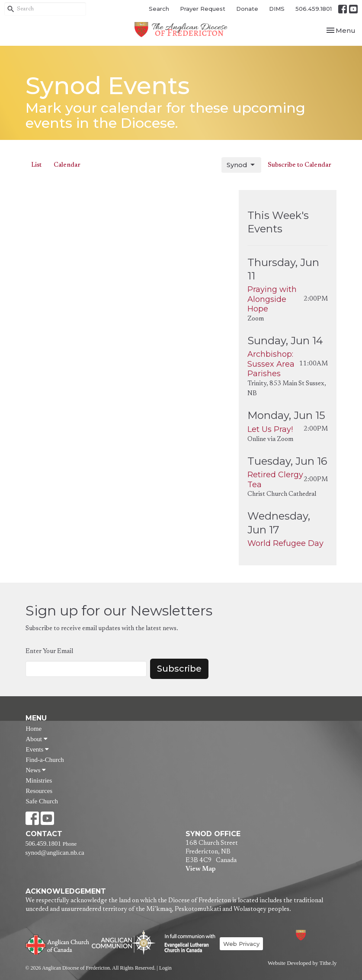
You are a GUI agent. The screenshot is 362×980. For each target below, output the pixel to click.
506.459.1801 (314, 9)
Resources (39, 791)
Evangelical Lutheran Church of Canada (187, 944)
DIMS (277, 9)
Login (165, 968)
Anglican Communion (123, 942)
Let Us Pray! (270, 429)
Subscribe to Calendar (300, 165)
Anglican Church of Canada (58, 944)
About (37, 739)
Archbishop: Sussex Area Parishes (271, 364)
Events (38, 749)
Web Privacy (241, 944)
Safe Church (42, 801)
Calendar (67, 165)
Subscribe (179, 669)
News (36, 770)
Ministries (39, 780)
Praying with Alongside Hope (272, 299)
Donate (247, 9)
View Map (200, 869)
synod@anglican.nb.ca (55, 853)
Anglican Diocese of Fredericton (312, 935)
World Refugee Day (285, 543)
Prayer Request (203, 9)
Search (159, 9)
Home (34, 729)
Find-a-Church (45, 760)
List (36, 165)
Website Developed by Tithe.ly (302, 963)
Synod (241, 165)
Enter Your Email (49, 652)
